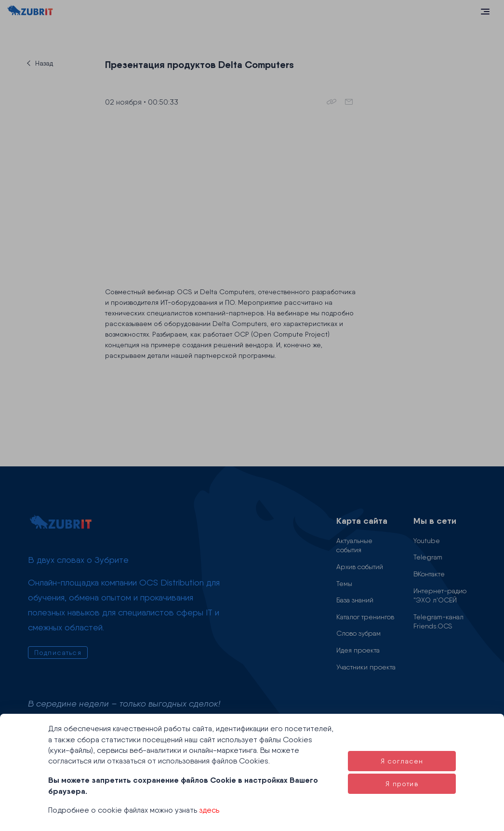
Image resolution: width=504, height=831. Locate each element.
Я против (402, 784)
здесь (209, 810)
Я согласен (402, 761)
